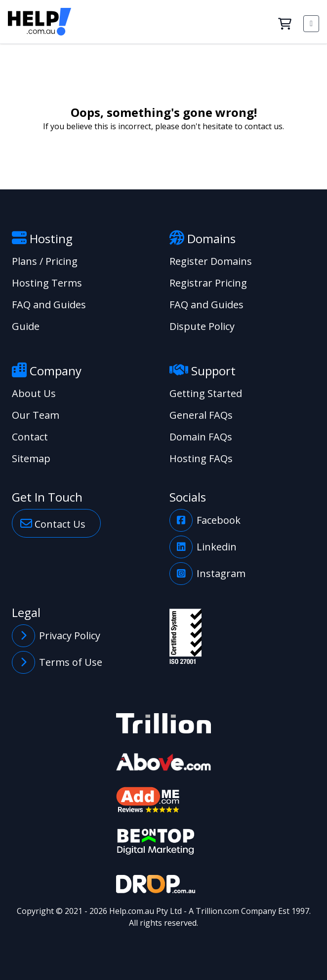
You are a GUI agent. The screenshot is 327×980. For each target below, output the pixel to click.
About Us (34, 393)
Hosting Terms (47, 283)
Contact (30, 437)
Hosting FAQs (201, 458)
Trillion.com (217, 911)
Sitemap (31, 458)
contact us (264, 126)
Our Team (36, 415)
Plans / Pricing (45, 261)
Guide (26, 326)
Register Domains (211, 261)
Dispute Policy (202, 326)
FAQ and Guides (49, 305)
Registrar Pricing (208, 283)
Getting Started (206, 393)
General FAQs (201, 415)
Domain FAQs (201, 437)
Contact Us (53, 523)
